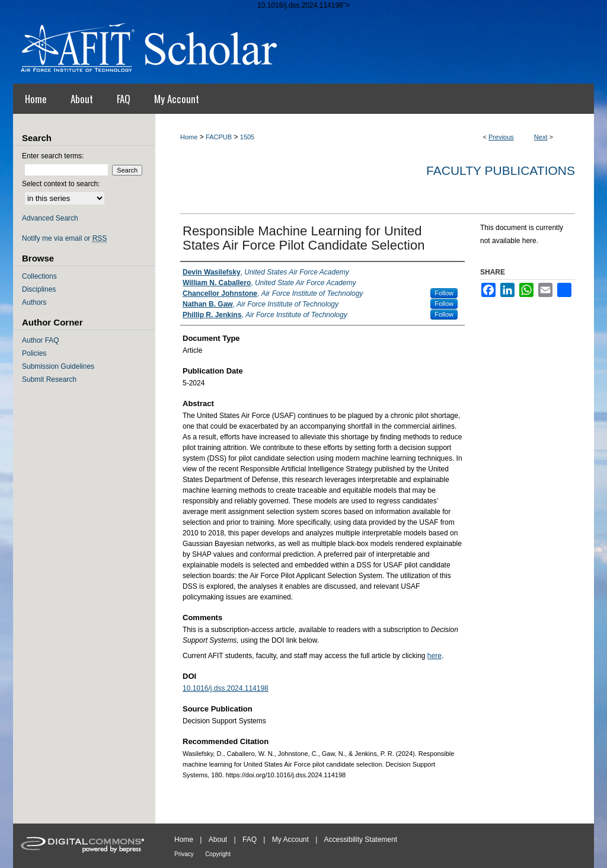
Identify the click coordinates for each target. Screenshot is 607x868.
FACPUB (219, 137)
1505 (247, 137)
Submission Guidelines (58, 366)
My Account (290, 840)
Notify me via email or (64, 238)
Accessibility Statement (361, 840)
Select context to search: (61, 184)
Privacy (184, 854)
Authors (34, 302)
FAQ (250, 840)
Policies (34, 353)
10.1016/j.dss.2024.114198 (226, 688)
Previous (501, 137)
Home (189, 137)
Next (541, 137)
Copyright (218, 854)
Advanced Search (50, 218)
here (435, 656)
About (218, 840)
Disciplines (39, 289)
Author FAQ (41, 340)
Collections (39, 276)
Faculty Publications (501, 170)
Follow (444, 293)
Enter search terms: (53, 156)
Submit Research (49, 379)
